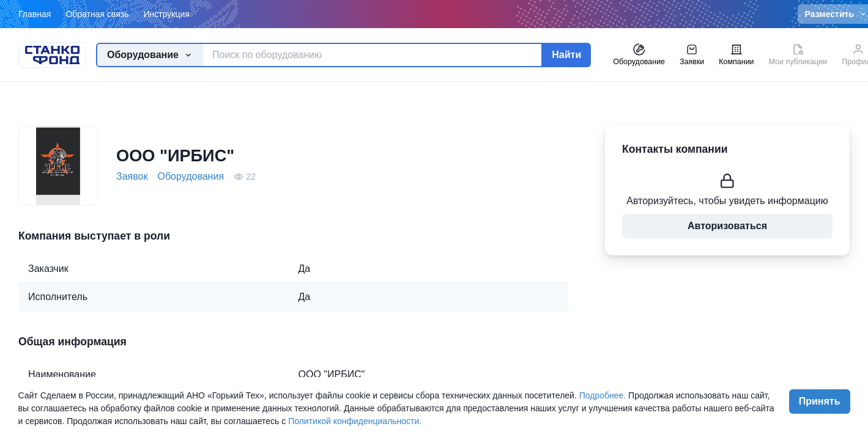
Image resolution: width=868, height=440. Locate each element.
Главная (35, 14)
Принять (820, 401)
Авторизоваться (727, 226)
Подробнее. (603, 395)
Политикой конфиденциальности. (355, 421)
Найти (566, 55)
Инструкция (166, 14)
